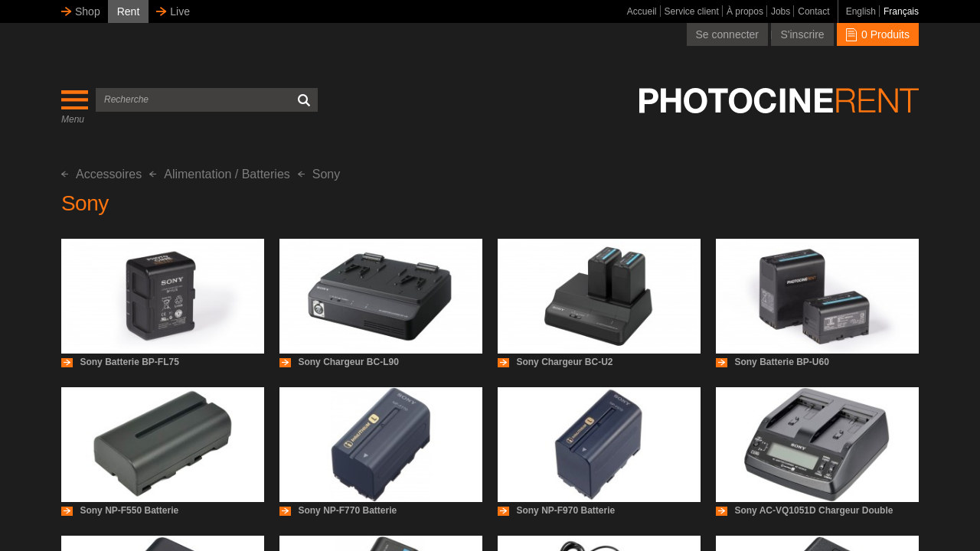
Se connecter (728, 34)
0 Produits (878, 34)
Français (901, 11)
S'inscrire (802, 34)
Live (180, 11)
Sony (319, 174)
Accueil (642, 11)
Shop (88, 11)
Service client (692, 11)
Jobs (781, 11)
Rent (129, 11)
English (861, 11)
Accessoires (101, 174)
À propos (745, 11)
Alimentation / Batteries (220, 174)
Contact (813, 11)
